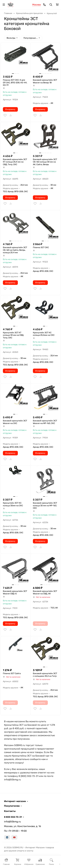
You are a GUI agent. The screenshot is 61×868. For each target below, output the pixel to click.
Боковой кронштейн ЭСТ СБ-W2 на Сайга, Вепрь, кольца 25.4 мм (15, 250)
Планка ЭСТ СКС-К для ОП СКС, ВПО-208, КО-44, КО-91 (15, 83)
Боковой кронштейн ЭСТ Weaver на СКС (15, 422)
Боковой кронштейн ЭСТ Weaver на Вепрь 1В (45, 81)
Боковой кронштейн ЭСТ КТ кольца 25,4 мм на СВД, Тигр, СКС (15, 162)
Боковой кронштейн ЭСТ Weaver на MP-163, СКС (45, 422)
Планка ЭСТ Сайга (12, 673)
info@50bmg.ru (12, 822)
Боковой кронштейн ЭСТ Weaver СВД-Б (15, 592)
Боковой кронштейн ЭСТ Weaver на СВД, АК (45, 592)
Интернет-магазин (15, 801)
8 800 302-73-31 (13, 817)
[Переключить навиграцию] (4, 5)
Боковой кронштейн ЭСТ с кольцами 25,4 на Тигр (45, 675)
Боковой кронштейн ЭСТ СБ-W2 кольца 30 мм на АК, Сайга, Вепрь (45, 162)
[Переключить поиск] (51, 5)
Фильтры (11, 38)
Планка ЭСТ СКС (41, 247)
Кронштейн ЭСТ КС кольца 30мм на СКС (13, 504)
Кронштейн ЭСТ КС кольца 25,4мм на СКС (44, 334)
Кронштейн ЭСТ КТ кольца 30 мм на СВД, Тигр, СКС (13, 335)
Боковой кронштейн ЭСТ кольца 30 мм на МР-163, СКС (45, 506)
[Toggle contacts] (44, 5)
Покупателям (12, 806)
